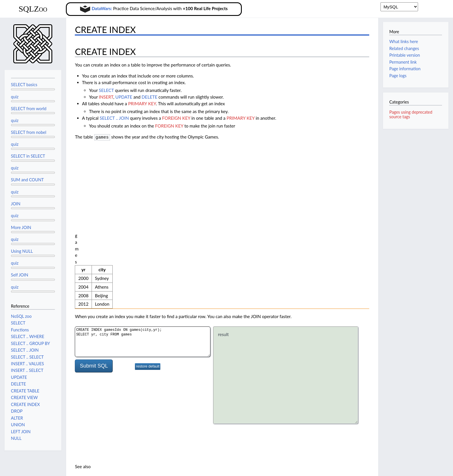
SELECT (106, 90)
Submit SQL (94, 252)
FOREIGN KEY (176, 118)
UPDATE (124, 97)
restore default (148, 252)
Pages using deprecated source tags (411, 114)
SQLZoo (33, 9)
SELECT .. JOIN (114, 118)
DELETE (150, 97)
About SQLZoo (50, 468)
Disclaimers (79, 468)
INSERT (106, 97)
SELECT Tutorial (97, 364)
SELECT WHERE (98, 370)
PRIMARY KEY (142, 104)
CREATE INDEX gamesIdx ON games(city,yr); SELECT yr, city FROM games (143, 228)
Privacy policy (17, 468)
